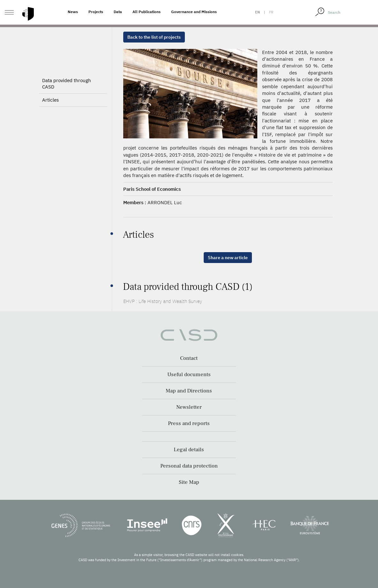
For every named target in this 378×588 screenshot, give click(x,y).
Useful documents (189, 375)
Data (118, 12)
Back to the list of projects (154, 37)
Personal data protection (189, 466)
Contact (189, 358)
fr (271, 12)
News (73, 12)
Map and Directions (189, 391)
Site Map (189, 482)
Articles (50, 100)
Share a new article (228, 258)
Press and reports (189, 423)
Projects (96, 12)
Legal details (189, 450)
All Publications (147, 12)
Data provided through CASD (67, 84)
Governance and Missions (194, 12)
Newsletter (189, 407)
